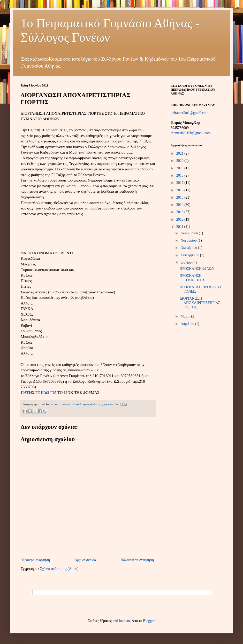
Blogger (149, 621)
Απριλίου (188, 324)
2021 (180, 153)
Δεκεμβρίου (190, 233)
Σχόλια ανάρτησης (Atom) (59, 569)
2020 (180, 161)
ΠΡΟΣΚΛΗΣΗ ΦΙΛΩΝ (197, 269)
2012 (180, 219)
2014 (180, 205)
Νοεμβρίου (189, 240)
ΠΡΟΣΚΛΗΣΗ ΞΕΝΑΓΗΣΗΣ (192, 278)
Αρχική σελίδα (85, 560)
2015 (180, 197)
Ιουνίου (186, 262)
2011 (180, 227)
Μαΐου (186, 316)
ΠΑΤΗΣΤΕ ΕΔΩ (35, 392)
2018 (180, 175)
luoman (124, 621)
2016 (180, 190)
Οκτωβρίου (189, 248)
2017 (180, 183)
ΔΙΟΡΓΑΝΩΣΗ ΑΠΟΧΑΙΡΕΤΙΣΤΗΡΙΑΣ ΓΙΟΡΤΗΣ (200, 303)
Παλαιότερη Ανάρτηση (137, 560)
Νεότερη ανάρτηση (36, 560)
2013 (180, 212)
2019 (180, 168)
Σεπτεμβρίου (190, 255)
